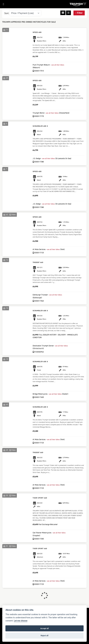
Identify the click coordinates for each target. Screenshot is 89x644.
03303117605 (38, 403)
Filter (79, 13)
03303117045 (38, 306)
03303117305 (38, 544)
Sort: (7, 13)
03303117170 (38, 116)
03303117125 (38, 258)
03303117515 (38, 71)
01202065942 (38, 357)
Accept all (44, 628)
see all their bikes (58, 65)
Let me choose (21, 621)
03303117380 (38, 164)
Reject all (44, 636)
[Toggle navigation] (2, 5)
